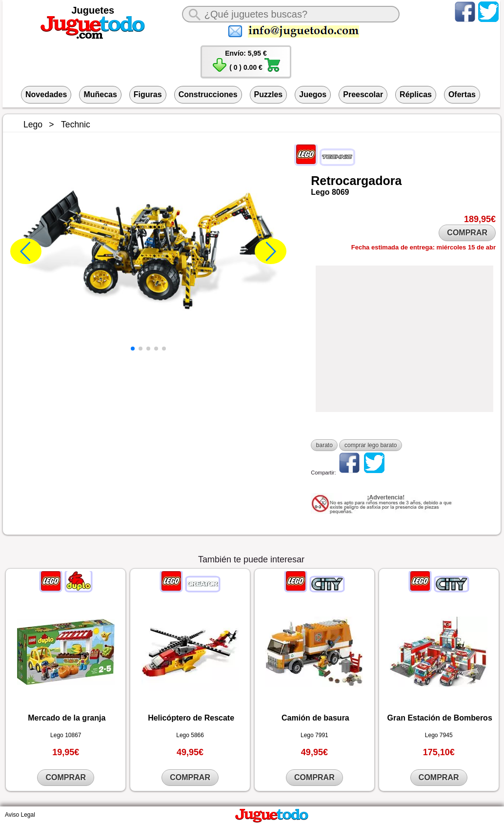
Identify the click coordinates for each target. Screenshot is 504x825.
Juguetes (93, 10)
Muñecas (100, 94)
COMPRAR (467, 233)
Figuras (148, 94)
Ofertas (462, 94)
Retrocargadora (356, 181)
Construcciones (208, 94)
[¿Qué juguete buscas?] (291, 14)
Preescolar (363, 94)
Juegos (313, 94)
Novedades (46, 94)
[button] (133, 349)
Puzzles (269, 94)
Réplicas (416, 94)
